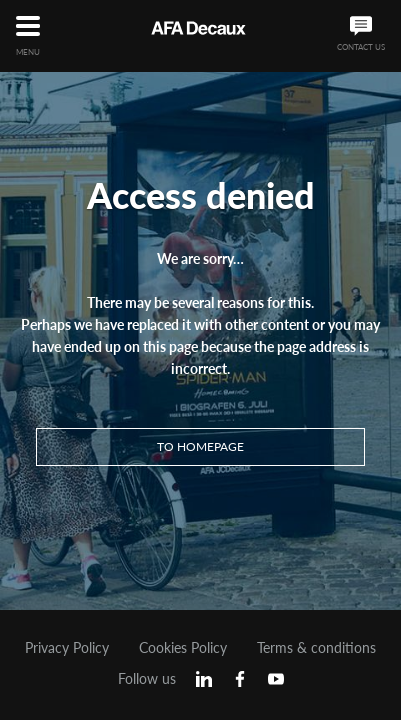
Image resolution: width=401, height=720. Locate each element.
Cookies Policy (183, 648)
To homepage (200, 446)
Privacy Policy (67, 648)
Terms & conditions (316, 648)
